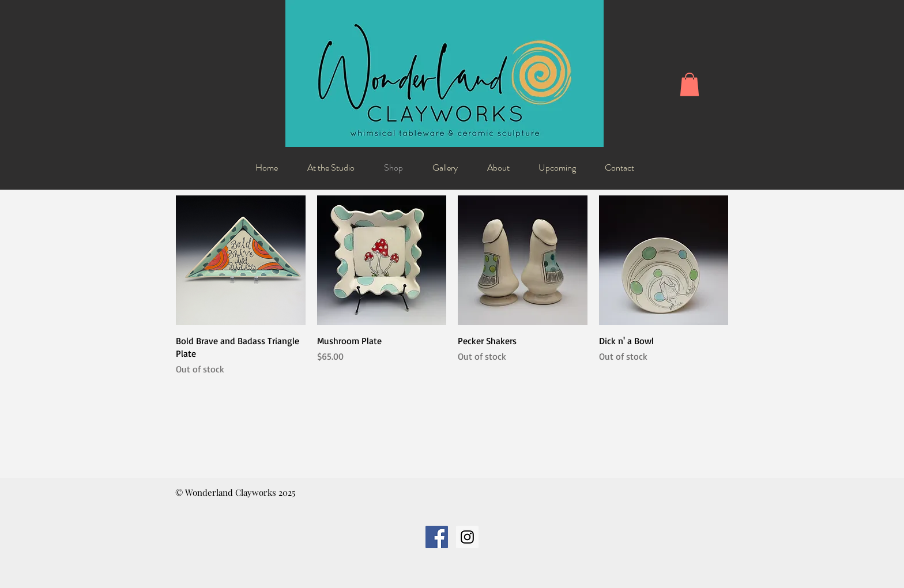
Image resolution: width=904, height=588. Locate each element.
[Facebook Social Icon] (437, 537)
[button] (690, 84)
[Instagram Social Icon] (467, 537)
